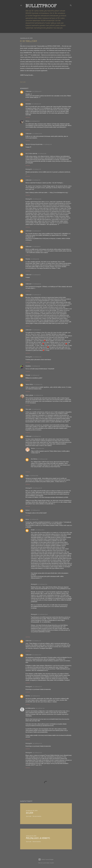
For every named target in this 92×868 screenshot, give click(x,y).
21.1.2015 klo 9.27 (35, 375)
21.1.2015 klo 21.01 (35, 510)
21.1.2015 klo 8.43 (37, 295)
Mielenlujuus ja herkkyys (38, 838)
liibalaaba (28, 104)
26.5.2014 (30, 813)
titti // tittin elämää (31, 154)
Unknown (29, 91)
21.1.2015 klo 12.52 (36, 409)
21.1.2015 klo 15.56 (34, 476)
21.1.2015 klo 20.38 (43, 459)
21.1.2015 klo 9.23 (36, 366)
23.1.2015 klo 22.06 (43, 614)
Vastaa (28, 100)
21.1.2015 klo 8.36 (37, 284)
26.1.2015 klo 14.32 (37, 753)
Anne (27, 519)
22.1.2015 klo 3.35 (34, 519)
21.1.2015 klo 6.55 (42, 154)
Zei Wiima (34, 459)
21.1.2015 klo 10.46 (38, 395)
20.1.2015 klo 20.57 (37, 134)
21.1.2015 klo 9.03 (37, 357)
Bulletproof (41, 6)
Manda (28, 259)
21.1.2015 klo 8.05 (37, 199)
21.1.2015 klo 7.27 (37, 169)
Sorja (27, 476)
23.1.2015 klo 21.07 (37, 687)
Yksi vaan (28, 409)
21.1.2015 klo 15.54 (40, 448)
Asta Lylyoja (29, 395)
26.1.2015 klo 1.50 (40, 708)
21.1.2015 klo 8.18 (35, 259)
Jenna (33, 448)
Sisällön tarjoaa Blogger (46, 859)
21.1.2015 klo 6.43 (47, 144)
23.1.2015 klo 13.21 (37, 655)
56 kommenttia (37, 842)
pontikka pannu (30, 708)
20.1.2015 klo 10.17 (37, 91)
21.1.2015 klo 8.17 (36, 247)
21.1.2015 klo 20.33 (37, 488)
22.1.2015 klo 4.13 (37, 641)
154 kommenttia (37, 816)
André (33, 530)
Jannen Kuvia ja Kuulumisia (34, 144)
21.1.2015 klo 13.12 (37, 436)
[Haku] (71, 5)
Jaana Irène (29, 384)
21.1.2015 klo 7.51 (36, 180)
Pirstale (28, 375)
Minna (27, 121)
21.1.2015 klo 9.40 (38, 384)
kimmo (28, 696)
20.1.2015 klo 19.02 (35, 121)
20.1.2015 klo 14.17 (36, 104)
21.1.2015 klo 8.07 (37, 231)
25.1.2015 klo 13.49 (35, 696)
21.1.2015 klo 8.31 (36, 275)
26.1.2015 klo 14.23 (37, 743)
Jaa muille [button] (23, 82)
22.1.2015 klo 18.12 (40, 530)
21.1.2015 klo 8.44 (37, 330)
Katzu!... (28, 510)
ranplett (52, 863)
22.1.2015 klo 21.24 (43, 584)
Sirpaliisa (28, 366)
